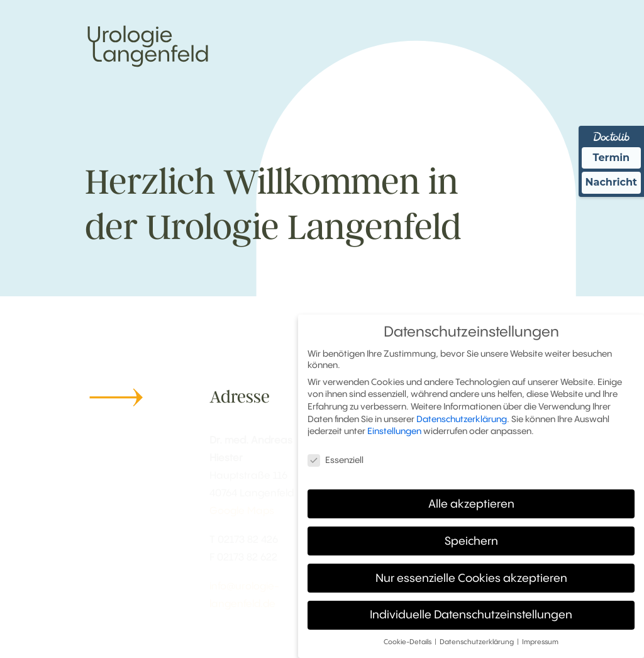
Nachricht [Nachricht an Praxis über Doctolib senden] (611, 182)
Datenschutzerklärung (462, 416)
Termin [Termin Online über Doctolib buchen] (612, 158)
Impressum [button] (540, 639)
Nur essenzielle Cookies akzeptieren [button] (471, 575)
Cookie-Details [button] (408, 639)
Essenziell (336, 457)
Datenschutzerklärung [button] (478, 639)
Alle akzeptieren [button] (471, 501)
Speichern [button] (471, 538)
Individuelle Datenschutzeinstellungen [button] (471, 612)
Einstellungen (394, 428)
